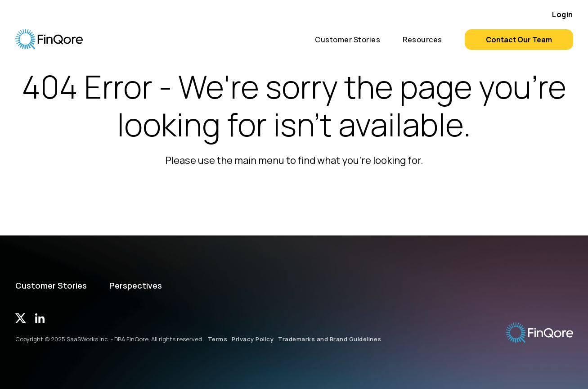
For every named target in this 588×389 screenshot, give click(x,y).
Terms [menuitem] (218, 339)
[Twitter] (21, 320)
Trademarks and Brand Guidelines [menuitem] (330, 339)
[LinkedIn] (40, 320)
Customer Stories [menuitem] (348, 40)
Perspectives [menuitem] (136, 286)
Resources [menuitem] (422, 40)
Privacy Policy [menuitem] (253, 339)
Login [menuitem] (563, 14)
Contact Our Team (519, 40)
